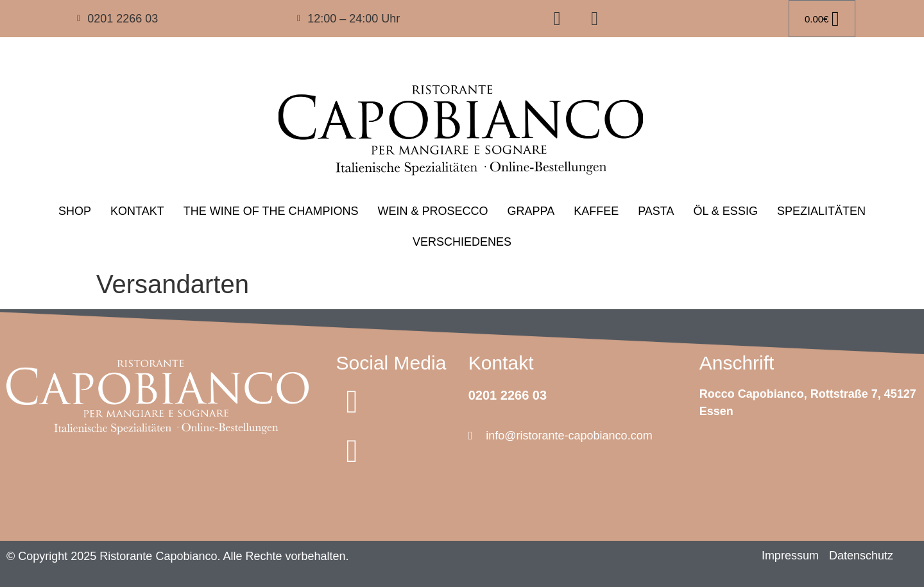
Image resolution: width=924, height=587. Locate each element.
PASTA (656, 211)
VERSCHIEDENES (462, 242)
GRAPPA (531, 211)
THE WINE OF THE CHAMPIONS (271, 211)
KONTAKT (137, 211)
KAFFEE (596, 211)
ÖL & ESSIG (726, 211)
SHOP (75, 211)
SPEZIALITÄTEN (821, 211)
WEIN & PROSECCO (432, 211)
